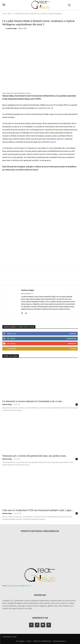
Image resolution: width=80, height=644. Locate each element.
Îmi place (73, 334)
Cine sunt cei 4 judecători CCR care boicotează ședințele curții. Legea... (38, 510)
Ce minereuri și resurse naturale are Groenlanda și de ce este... (33, 401)
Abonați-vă (72, 343)
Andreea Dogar (12, 28)
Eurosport (52, 142)
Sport (9, 14)
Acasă (4, 14)
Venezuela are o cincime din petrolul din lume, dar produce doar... (35, 456)
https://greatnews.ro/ (27, 294)
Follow (73, 349)
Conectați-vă (71, 339)
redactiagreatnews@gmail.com (19, 586)
